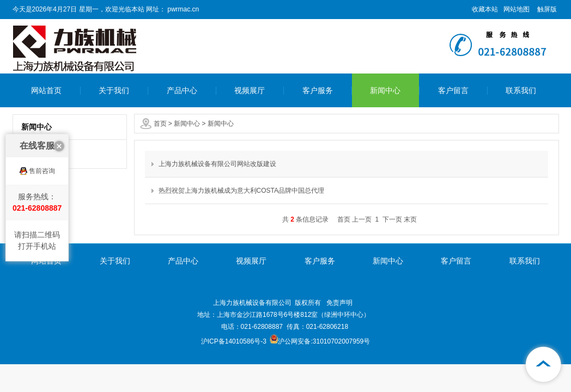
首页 (160, 124)
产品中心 (182, 90)
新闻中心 (385, 90)
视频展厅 (250, 90)
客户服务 (318, 90)
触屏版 (547, 9)
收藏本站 (485, 9)
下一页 (392, 219)
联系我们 (521, 90)
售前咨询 (42, 176)
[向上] (544, 365)
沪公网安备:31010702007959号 (320, 341)
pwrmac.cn (182, 9)
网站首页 (46, 90)
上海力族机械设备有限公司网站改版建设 (217, 164)
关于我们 (114, 90)
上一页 (362, 219)
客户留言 (453, 90)
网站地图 (517, 9)
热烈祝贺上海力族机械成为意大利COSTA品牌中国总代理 (241, 191)
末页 (410, 219)
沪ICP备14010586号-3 (234, 341)
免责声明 (339, 303)
